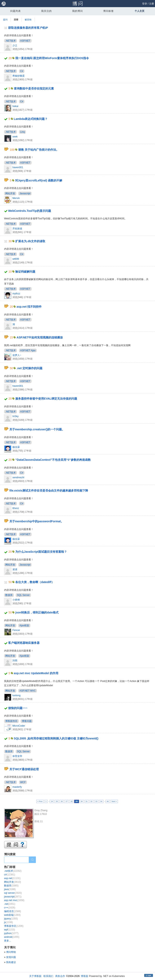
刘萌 (15, 661)
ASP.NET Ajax (28, 350)
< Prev (40, 801)
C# (22, 71)
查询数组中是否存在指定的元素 (34, 88)
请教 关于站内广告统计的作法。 (39, 150)
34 (101, 801)
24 (52, 801)
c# (10, 875)
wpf (9, 930)
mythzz (16, 294)
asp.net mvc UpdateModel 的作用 (36, 673)
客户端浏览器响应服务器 (24, 643)
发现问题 (11, 957)
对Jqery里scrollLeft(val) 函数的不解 (39, 180)
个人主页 (139, 11)
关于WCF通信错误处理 (24, 769)
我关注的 (46, 11)
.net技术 (13, 871)
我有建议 (11, 962)
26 (62, 801)
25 (57, 801)
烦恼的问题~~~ (18, 708)
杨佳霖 (16, 447)
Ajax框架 (24, 625)
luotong (16, 695)
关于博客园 (35, 976)
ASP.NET (25, 41)
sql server (13, 893)
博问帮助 (11, 952)
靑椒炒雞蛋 (19, 76)
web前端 (12, 915)
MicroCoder (19, 726)
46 (108, 801)
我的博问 (77, 11)
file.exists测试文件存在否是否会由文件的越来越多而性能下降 (49, 491)
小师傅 (16, 600)
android (12, 937)
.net (10, 904)
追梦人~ (17, 355)
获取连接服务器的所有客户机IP (28, 28)
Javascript (25, 193)
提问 (5, 20)
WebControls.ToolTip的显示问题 (30, 211)
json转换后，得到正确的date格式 (37, 612)
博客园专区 (11, 721)
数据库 (9, 595)
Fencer (16, 630)
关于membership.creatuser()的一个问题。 (37, 429)
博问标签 (108, 11)
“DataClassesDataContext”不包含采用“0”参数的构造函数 (53, 460)
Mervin (16, 198)
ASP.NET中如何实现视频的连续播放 (40, 337)
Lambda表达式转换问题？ (31, 119)
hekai (15, 106)
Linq (23, 132)
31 (87, 801)
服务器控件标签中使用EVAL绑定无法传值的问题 (46, 399)
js (8, 922)
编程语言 (13, 911)
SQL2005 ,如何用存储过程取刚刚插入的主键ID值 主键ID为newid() (56, 738)
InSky (15, 416)
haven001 (18, 167)
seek (15, 137)
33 (96, 801)
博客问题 (27, 721)
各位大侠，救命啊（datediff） (35, 582)
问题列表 (15, 11)
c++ (10, 908)
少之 (15, 45)
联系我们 (48, 976)
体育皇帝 (17, 756)
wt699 (16, 259)
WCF (23, 782)
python (11, 933)
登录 (145, 4)
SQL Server (23, 595)
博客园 (84, 976)
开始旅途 (17, 229)
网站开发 (10, 193)
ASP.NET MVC (28, 691)
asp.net (12, 878)
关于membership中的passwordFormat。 (37, 521)
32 (92, 801)
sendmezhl (18, 477)
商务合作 (60, 976)
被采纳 (28, 20)
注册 (152, 4)
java (10, 889)
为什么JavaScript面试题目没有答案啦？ (41, 552)
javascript (13, 897)
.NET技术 (11, 41)
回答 (16, 20)
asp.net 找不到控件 (29, 307)
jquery (11, 919)
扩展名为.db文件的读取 (30, 241)
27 (66, 801)
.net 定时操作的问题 (29, 368)
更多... (8, 941)
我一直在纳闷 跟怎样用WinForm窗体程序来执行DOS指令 (52, 58)
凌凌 (15, 569)
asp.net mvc (14, 900)
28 (71, 801)
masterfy (17, 787)
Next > (114, 801)
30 (82, 801)
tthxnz (16, 508)
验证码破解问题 (25, 272)
